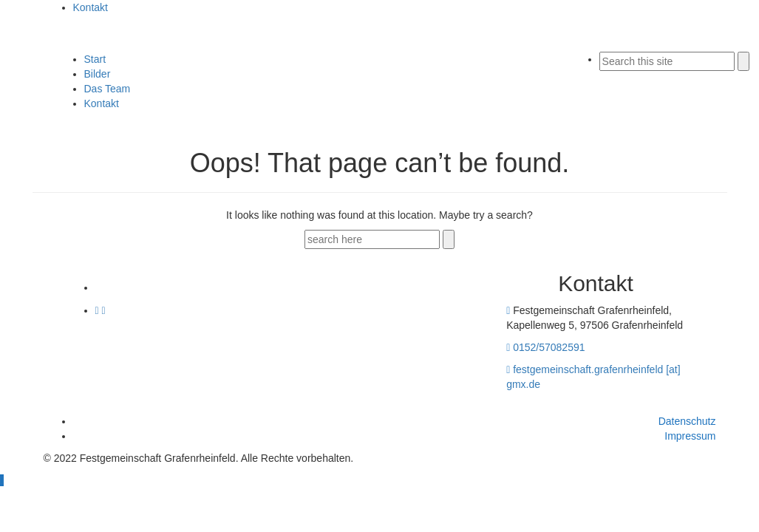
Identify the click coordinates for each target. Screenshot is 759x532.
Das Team (108, 89)
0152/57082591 (549, 347)
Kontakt (91, 7)
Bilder (98, 74)
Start (95, 59)
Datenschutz (687, 421)
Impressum (690, 436)
